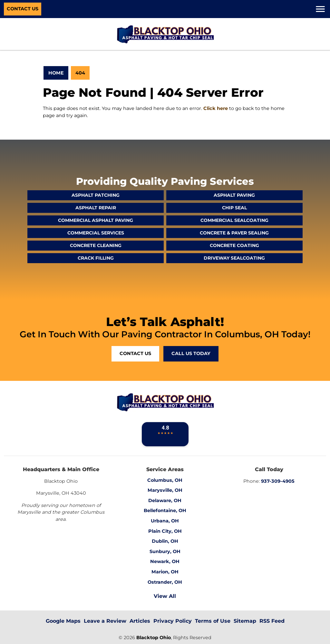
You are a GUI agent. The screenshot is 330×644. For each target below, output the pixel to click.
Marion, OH (165, 572)
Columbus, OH (165, 480)
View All (165, 596)
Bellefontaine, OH (165, 510)
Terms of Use (213, 621)
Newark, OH (165, 561)
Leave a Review (105, 621)
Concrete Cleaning (96, 245)
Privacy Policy (173, 621)
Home (56, 73)
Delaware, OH (165, 500)
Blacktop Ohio (154, 638)
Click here (216, 108)
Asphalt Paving (234, 195)
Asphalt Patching (96, 195)
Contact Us (23, 9)
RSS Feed (272, 621)
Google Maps (63, 621)
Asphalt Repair (96, 208)
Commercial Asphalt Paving (96, 220)
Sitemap (245, 621)
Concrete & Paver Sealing (234, 233)
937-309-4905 (278, 481)
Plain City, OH (165, 531)
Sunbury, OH (165, 551)
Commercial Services (96, 233)
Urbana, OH (165, 521)
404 (80, 73)
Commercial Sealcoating (234, 220)
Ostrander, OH (165, 582)
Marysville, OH (165, 490)
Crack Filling (96, 258)
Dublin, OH (165, 541)
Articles (140, 621)
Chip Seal (234, 208)
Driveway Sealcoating (234, 258)
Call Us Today (191, 353)
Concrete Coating (234, 245)
